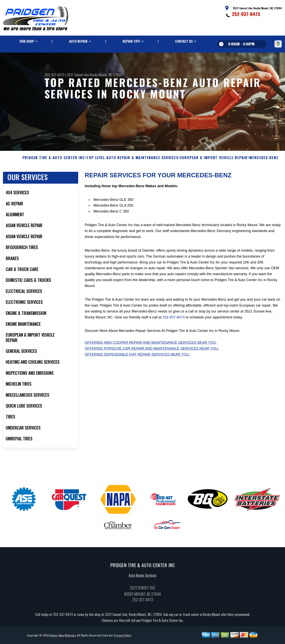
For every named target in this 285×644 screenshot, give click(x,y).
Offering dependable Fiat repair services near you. (137, 356)
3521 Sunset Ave (78, 75)
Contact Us (184, 41)
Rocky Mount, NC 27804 (106, 75)
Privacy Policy (122, 637)
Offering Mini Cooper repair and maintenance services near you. (151, 345)
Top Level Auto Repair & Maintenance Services (132, 160)
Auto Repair (78, 41)
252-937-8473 (246, 14)
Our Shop (27, 41)
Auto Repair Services (142, 577)
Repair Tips (131, 41)
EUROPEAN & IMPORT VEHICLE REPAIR (214, 160)
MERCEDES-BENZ (264, 160)
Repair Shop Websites (63, 637)
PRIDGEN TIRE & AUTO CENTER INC (54, 160)
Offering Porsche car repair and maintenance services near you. (152, 350)
